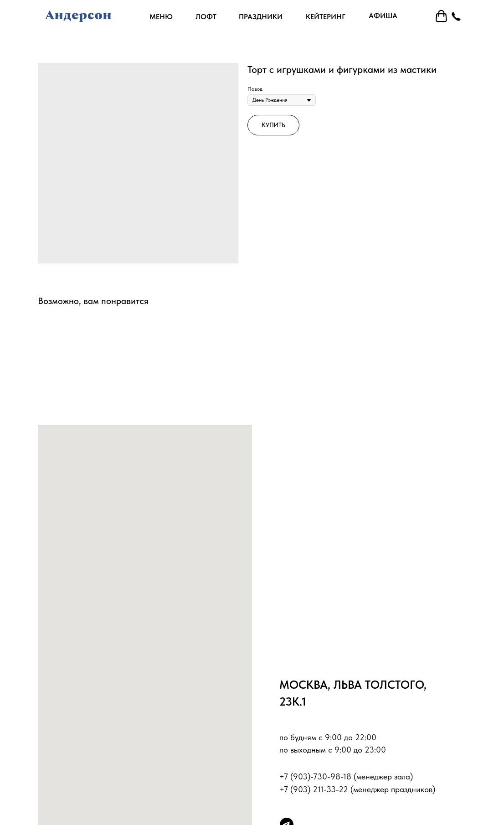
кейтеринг (326, 17)
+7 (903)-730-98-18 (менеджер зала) (346, 776)
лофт (206, 17)
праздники (261, 17)
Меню (161, 17)
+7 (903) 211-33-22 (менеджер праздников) (357, 789)
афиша (383, 16)
